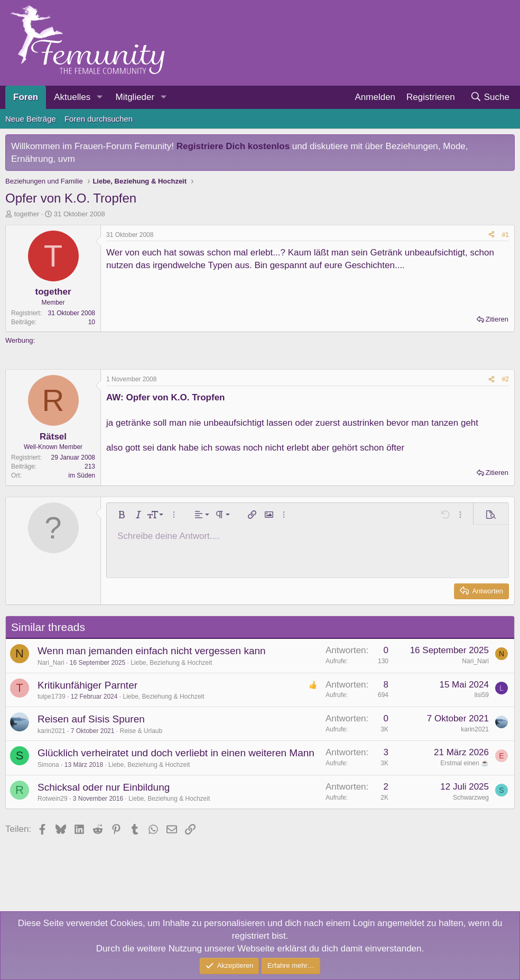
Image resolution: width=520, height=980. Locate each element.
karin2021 (52, 731)
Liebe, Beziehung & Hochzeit (171, 663)
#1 (505, 235)
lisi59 (482, 695)
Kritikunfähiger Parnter (87, 685)
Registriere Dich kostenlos (233, 146)
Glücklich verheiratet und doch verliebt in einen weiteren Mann (176, 753)
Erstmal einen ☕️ (465, 763)
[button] (99, 97)
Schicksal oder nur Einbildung (104, 787)
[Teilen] (491, 235)
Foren (26, 97)
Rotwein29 (53, 799)
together (27, 214)
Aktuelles (72, 97)
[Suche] (490, 97)
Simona (48, 765)
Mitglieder (135, 97)
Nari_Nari (51, 663)
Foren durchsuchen (99, 119)
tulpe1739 (52, 697)
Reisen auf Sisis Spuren (91, 719)
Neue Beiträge (31, 119)
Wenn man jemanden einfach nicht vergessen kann (152, 651)
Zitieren (497, 319)
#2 (505, 379)
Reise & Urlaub (141, 731)
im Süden (82, 475)
